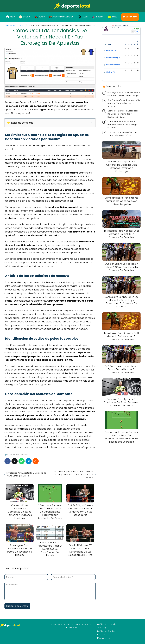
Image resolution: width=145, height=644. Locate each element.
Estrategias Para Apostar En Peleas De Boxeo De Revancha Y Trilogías (124, 94)
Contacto (102, 635)
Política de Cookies (106, 631)
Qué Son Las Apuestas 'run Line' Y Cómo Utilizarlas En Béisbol (123, 134)
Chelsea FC (110, 72)
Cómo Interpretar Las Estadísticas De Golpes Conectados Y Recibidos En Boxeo (124, 114)
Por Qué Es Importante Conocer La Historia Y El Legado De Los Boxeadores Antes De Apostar (74, 474)
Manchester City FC (113, 58)
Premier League (120, 25)
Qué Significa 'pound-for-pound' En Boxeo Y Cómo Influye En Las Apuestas (124, 103)
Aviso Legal (102, 628)
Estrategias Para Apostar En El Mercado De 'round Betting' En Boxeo (26, 474)
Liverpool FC (111, 50)
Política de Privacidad (107, 624)
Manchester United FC (114, 65)
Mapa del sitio (104, 638)
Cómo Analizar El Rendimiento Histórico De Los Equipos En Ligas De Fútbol (123, 125)
